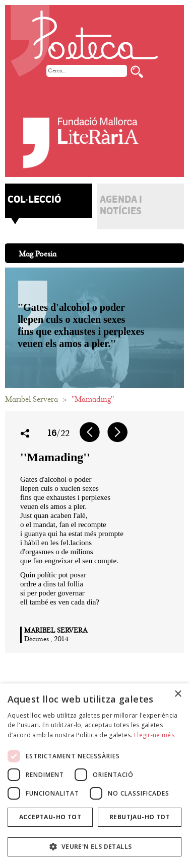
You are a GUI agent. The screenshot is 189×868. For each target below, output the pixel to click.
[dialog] (94, 776)
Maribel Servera (31, 399)
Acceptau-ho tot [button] (50, 817)
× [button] (178, 694)
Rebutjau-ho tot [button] (140, 817)
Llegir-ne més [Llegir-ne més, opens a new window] (154, 735)
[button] (94, 847)
